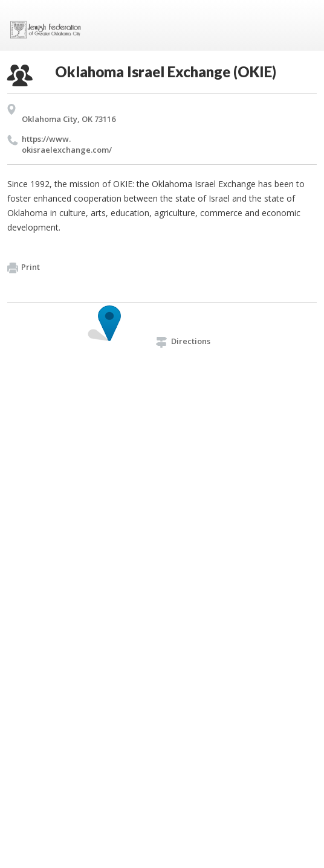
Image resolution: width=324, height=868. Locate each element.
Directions (183, 341)
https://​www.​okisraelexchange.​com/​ (67, 144)
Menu (303, 25)
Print (24, 267)
